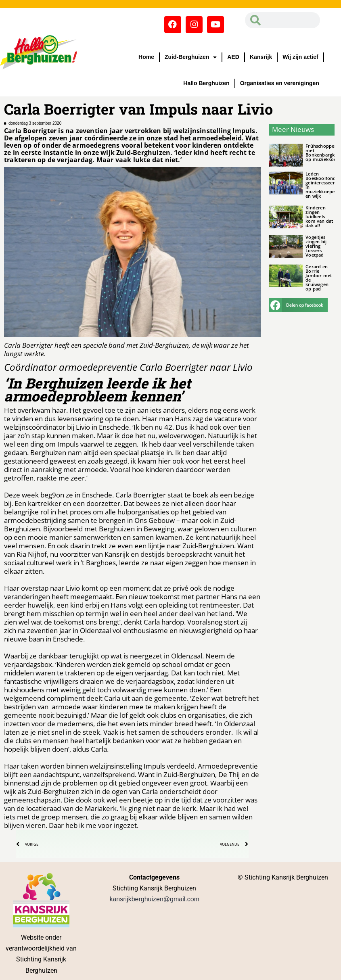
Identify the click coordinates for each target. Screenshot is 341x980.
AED (233, 57)
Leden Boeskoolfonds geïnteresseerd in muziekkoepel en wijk (322, 185)
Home (146, 57)
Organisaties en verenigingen (280, 83)
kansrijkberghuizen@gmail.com (154, 899)
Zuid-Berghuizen (191, 57)
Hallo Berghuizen (206, 83)
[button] (298, 305)
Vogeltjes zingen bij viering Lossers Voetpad (316, 246)
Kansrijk (261, 57)
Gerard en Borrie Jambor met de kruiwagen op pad (319, 278)
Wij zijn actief (300, 57)
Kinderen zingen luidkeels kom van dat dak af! (319, 216)
